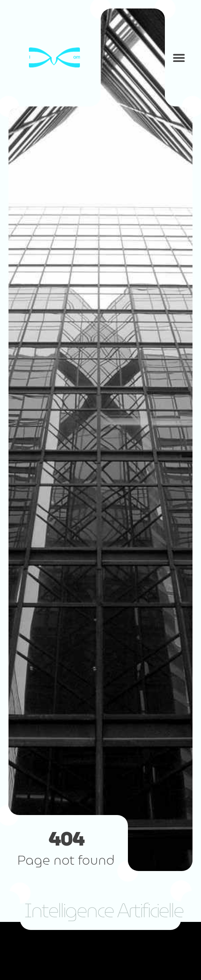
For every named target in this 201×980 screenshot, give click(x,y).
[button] (179, 57)
